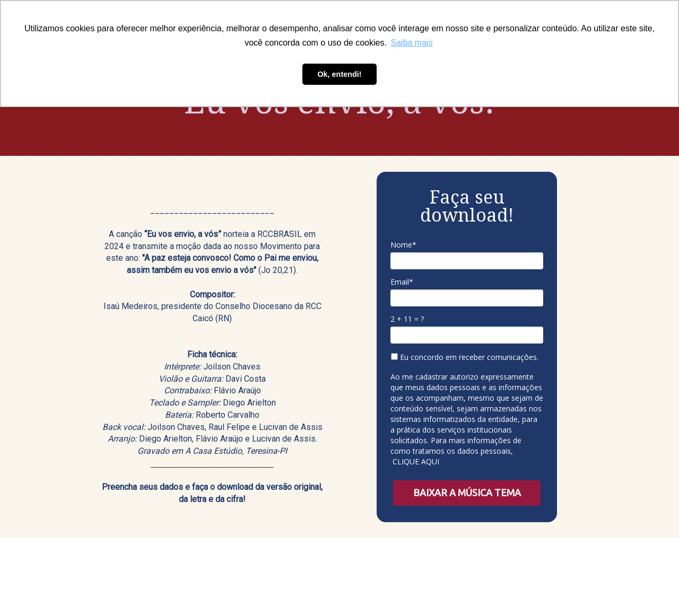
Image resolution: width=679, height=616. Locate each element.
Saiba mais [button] (412, 43)
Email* (402, 282)
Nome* (403, 245)
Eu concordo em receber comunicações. (465, 357)
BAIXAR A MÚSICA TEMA (467, 492)
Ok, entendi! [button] (339, 74)
